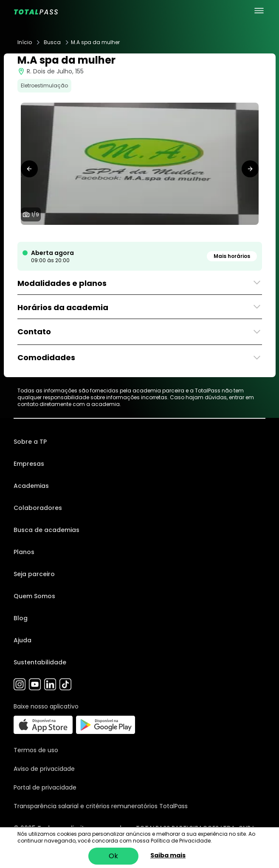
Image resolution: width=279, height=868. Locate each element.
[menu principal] (259, 11)
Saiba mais (168, 855)
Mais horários (232, 256)
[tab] (113, 233)
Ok (113, 856)
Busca (52, 42)
